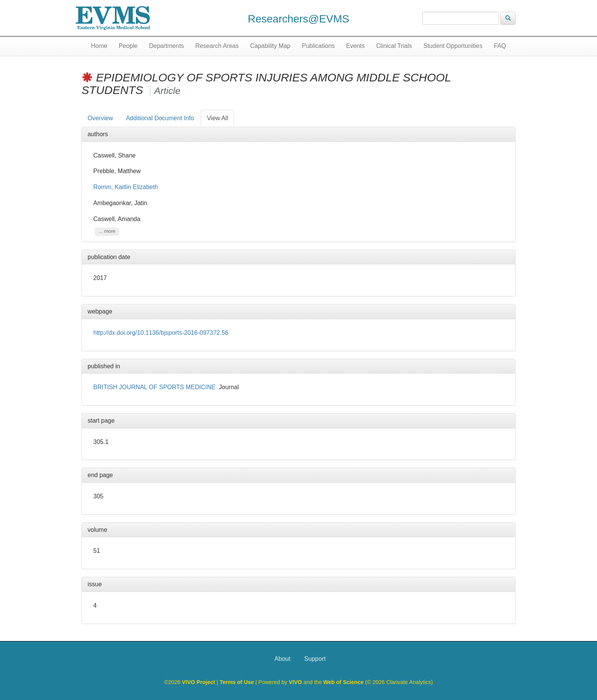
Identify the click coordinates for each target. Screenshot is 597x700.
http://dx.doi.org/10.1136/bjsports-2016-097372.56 (161, 333)
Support (315, 659)
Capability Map (270, 46)
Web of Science (343, 682)
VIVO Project (199, 682)
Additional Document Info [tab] (160, 118)
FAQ (500, 46)
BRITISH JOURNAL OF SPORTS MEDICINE (154, 387)
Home (99, 46)
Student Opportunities (453, 46)
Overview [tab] (100, 118)
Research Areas (217, 46)
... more (107, 231)
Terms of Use (238, 682)
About (283, 659)
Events (355, 46)
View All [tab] (217, 118)
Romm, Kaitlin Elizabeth (126, 187)
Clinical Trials (394, 46)
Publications (318, 46)
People (128, 46)
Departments (167, 46)
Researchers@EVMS (299, 19)
